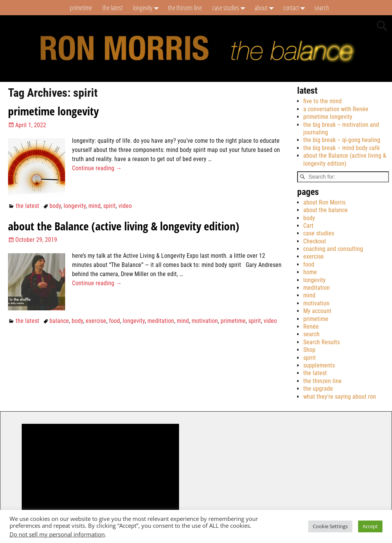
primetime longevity (53, 111)
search (322, 8)
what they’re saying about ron (340, 397)
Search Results (322, 342)
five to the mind (322, 101)
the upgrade (318, 389)
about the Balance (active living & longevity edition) (124, 226)
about (266, 8)
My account (317, 311)
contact (296, 8)
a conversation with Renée (336, 109)
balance (59, 321)
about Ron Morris (324, 202)
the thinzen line (185, 8)
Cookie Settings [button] (330, 526)
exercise (96, 321)
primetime (81, 8)
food (114, 321)
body (55, 206)
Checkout (315, 241)
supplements (319, 365)
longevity (148, 8)
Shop (309, 350)
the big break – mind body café (342, 148)
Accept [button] (370, 526)
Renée (311, 327)
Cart (308, 226)
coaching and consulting (333, 249)
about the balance (326, 210)
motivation (205, 321)
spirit (110, 206)
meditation (161, 321)
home (310, 272)
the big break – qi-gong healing (342, 140)
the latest (113, 8)
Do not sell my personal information (57, 534)
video (125, 206)
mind (94, 206)
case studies (231, 8)
